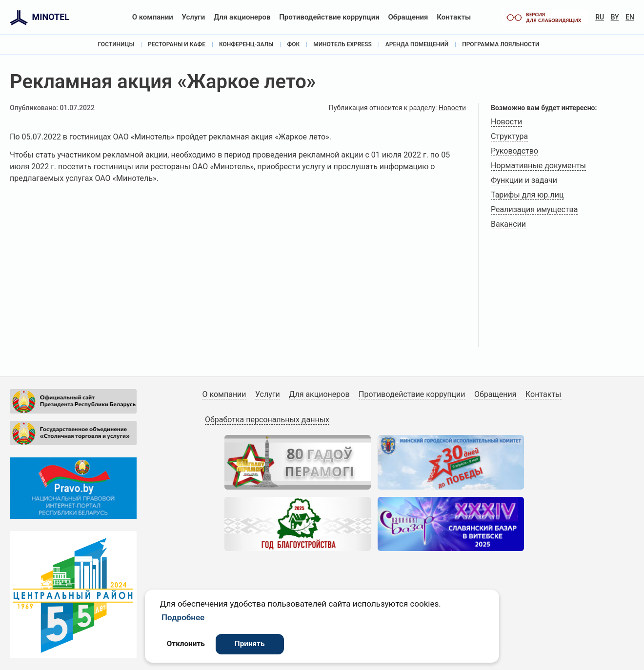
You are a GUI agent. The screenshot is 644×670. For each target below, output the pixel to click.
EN (630, 17)
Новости (452, 108)
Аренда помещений (417, 44)
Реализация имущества (534, 209)
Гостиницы (116, 44)
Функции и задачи (524, 180)
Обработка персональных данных (267, 420)
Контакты (454, 17)
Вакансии (508, 224)
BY (615, 17)
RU (600, 17)
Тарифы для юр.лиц (527, 195)
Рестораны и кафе (177, 44)
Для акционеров (242, 17)
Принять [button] (250, 644)
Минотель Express (342, 44)
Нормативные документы (538, 166)
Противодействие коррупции (329, 17)
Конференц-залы (246, 44)
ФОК (293, 44)
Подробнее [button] (183, 617)
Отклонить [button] (186, 644)
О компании (153, 17)
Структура (509, 136)
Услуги (194, 17)
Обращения (408, 17)
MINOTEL (50, 17)
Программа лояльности (501, 44)
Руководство (514, 151)
